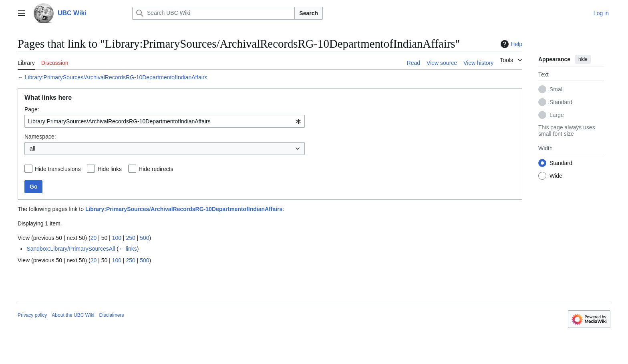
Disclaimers (111, 315)
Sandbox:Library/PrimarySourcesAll (71, 249)
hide (583, 59)
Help (510, 44)
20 (94, 238)
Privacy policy (32, 315)
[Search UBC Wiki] (213, 13)
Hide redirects (156, 169)
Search (309, 13)
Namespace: (40, 137)
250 (130, 238)
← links (128, 249)
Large (557, 115)
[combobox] (165, 121)
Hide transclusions (58, 169)
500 (144, 238)
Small (557, 89)
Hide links (110, 169)
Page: (32, 109)
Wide (556, 176)
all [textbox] (32, 149)
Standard (561, 102)
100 (117, 238)
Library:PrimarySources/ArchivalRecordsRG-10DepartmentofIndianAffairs (116, 77)
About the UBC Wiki (73, 315)
